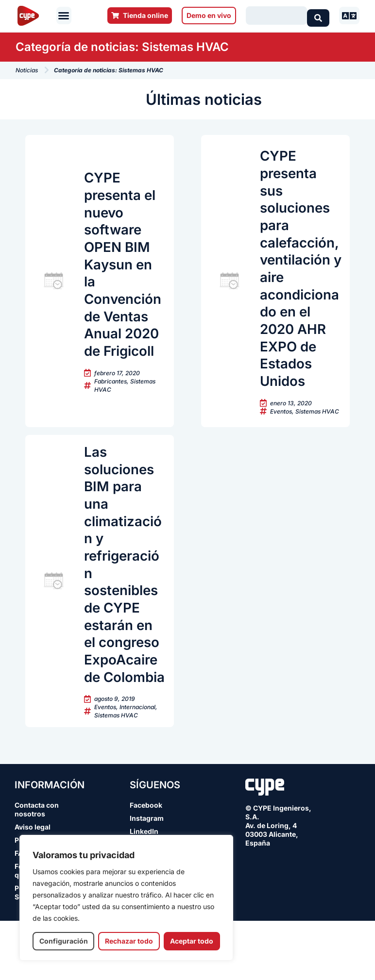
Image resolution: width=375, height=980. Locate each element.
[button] (64, 16)
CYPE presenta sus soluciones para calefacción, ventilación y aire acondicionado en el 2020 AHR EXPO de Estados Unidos (300, 283)
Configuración (64, 941)
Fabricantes (111, 411)
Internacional (137, 766)
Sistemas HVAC (317, 432)
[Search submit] (318, 16)
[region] (126, 898)
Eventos (281, 432)
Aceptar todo (192, 941)
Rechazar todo (129, 941)
